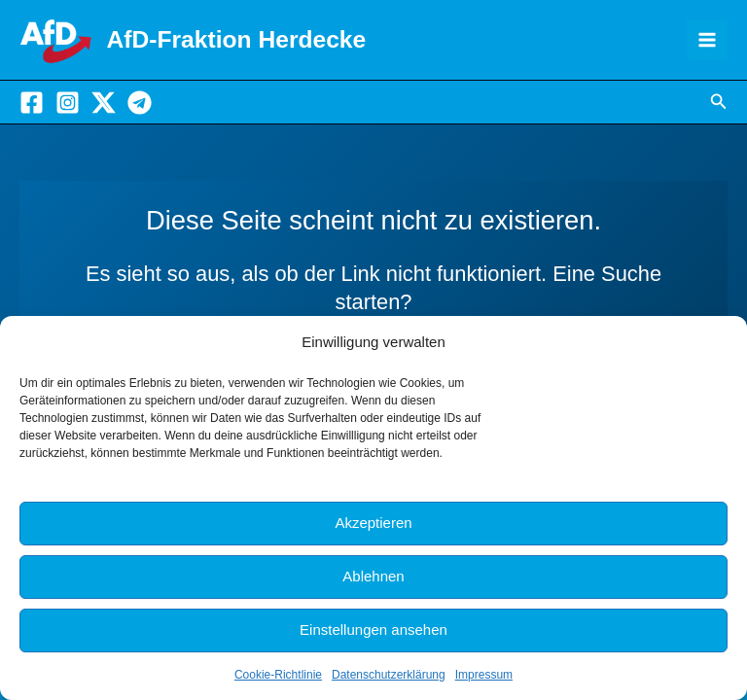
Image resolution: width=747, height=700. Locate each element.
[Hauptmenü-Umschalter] (707, 42)
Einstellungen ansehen (373, 630)
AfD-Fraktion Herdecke (256, 40)
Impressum (484, 675)
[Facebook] (32, 105)
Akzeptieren (373, 523)
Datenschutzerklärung (389, 675)
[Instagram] (68, 105)
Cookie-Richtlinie (278, 675)
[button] (719, 106)
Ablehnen (373, 576)
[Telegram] (140, 105)
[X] (104, 105)
